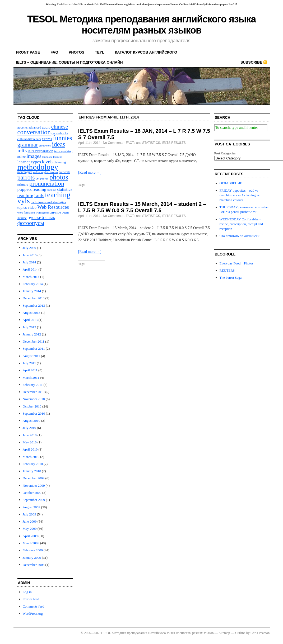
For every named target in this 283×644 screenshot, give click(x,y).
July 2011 (29, 363)
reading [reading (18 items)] (39, 189)
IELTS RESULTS (174, 143)
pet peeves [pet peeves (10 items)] (42, 179)
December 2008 (34, 565)
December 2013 (34, 298)
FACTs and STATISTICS (143, 143)
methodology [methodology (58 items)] (38, 167)
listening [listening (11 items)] (60, 162)
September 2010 (34, 413)
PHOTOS (76, 52)
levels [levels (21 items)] (48, 162)
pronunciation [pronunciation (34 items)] (47, 183)
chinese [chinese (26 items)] (60, 127)
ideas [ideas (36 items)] (59, 144)
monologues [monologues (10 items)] (25, 172)
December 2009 (34, 478)
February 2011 (33, 385)
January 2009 (32, 558)
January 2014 (32, 291)
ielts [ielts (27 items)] (22, 150)
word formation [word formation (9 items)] (26, 213)
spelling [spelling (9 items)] (52, 190)
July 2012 (29, 327)
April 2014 (30, 269)
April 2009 (30, 536)
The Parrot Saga (231, 278)
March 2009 (31, 543)
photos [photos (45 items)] (59, 177)
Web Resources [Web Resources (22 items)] (53, 207)
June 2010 (30, 435)
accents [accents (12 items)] (23, 127)
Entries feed (31, 599)
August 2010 (32, 421)
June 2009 (30, 521)
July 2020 (29, 248)
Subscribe (251, 62)
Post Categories (225, 153)
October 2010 (32, 406)
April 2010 (30, 449)
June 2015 (30, 255)
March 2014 (31, 277)
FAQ (54, 52)
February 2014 (33, 284)
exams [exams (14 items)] (47, 139)
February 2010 (33, 464)
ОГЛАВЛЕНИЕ (231, 183)
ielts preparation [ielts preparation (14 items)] (41, 151)
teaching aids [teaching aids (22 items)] (31, 195)
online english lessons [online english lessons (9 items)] (46, 172)
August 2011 (31, 356)
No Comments (113, 143)
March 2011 (31, 378)
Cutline (240, 633)
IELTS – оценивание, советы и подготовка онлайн (69, 62)
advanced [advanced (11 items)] (35, 127)
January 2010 (32, 471)
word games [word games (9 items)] (43, 213)
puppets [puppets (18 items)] (25, 189)
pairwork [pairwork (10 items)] (64, 172)
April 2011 (30, 370)
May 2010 (30, 442)
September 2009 (34, 500)
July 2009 (29, 514)
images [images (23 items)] (34, 156)
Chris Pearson (260, 633)
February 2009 (33, 550)
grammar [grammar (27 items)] (28, 145)
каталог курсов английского (146, 52)
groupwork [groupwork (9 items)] (45, 146)
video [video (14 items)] (32, 207)
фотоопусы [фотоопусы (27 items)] (31, 223)
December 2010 (34, 392)
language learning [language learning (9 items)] (52, 157)
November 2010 (34, 399)
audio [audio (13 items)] (46, 127)
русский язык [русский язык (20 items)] (41, 217)
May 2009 (30, 529)
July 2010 (29, 428)
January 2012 (32, 334)
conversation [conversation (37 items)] (34, 132)
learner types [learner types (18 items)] (29, 162)
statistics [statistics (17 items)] (65, 189)
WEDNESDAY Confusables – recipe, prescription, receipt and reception (241, 224)
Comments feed (34, 606)
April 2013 (30, 320)
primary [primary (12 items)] (23, 184)
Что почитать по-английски (240, 236)
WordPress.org (33, 614)
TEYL (100, 52)
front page (28, 52)
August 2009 (32, 507)
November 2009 (34, 486)
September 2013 (34, 306)
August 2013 (32, 313)
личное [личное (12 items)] (55, 212)
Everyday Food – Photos (236, 263)
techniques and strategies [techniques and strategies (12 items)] (48, 202)
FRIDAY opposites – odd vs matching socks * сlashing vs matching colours (240, 195)
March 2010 (31, 457)
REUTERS (227, 270)
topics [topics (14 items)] (22, 207)
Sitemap (224, 633)
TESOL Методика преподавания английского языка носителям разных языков (141, 25)
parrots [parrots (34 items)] (26, 177)
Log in (27, 592)
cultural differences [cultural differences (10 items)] (29, 139)
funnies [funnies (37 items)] (62, 138)
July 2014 (29, 262)
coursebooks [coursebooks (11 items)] (60, 133)
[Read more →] (90, 172)
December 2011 (34, 341)
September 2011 (34, 349)
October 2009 (32, 493)
